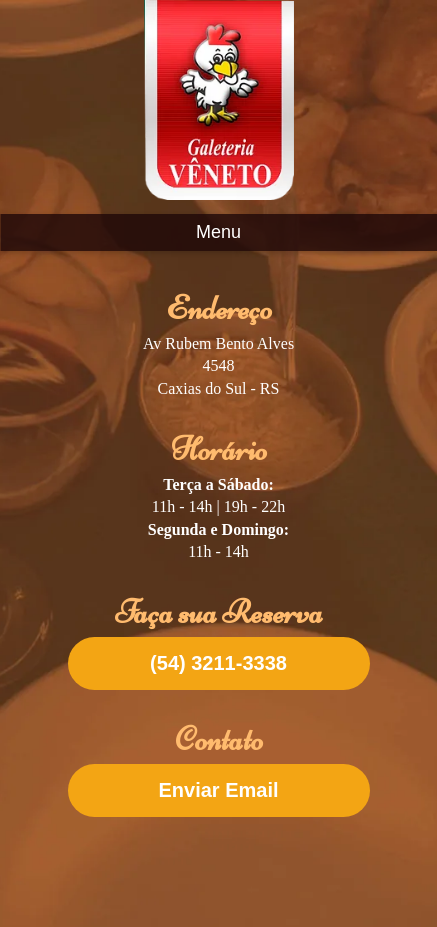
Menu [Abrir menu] (218, 232)
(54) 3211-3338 (218, 663)
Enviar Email (218, 790)
